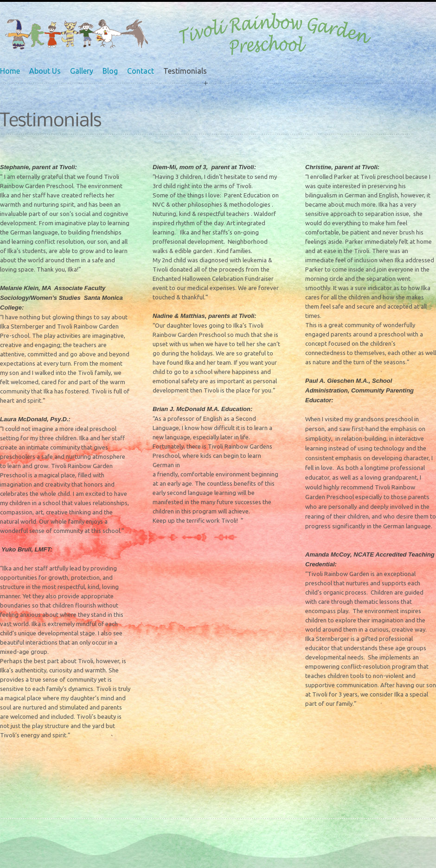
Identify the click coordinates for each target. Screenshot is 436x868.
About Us (45, 71)
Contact (141, 71)
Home (10, 71)
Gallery (82, 71)
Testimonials (185, 71)
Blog (110, 71)
